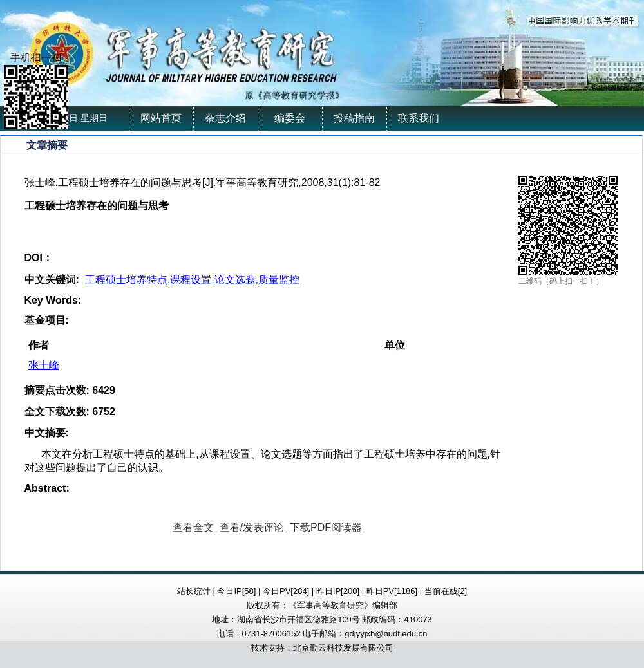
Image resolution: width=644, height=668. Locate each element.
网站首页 (161, 118)
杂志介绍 (225, 118)
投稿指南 (354, 118)
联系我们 (419, 118)
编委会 (290, 118)
